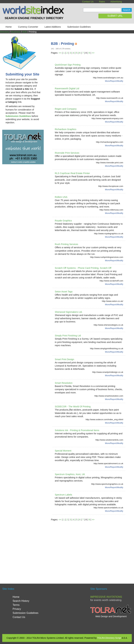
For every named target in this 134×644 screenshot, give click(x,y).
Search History (21, 601)
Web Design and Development (111, 616)
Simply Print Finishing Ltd (68, 336)
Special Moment (63, 451)
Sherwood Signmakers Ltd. (69, 312)
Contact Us (88, 2)
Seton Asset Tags (64, 292)
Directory (5, 32)
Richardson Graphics (65, 129)
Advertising (116, 2)
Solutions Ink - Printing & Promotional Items (77, 430)
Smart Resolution (64, 383)
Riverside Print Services (67, 153)
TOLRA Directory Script (109, 638)
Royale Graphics (63, 221)
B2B (25, 32)
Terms (16, 605)
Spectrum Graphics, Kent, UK (70, 474)
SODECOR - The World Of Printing (73, 407)
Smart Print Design (64, 359)
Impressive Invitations (106, 597)
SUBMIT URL (115, 16)
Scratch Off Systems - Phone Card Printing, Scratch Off (83, 268)
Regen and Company (66, 109)
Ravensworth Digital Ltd (67, 88)
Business (16, 32)
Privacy (17, 609)
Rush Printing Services (66, 244)
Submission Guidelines (79, 27)
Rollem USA (61, 197)
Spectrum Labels (63, 495)
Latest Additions (53, 27)
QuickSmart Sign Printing (68, 65)
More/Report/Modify (114, 81)
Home (8, 27)
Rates (102, 2)
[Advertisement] (92, 548)
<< (60, 53)
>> (93, 53)
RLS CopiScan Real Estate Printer (72, 173)
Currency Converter (28, 27)
